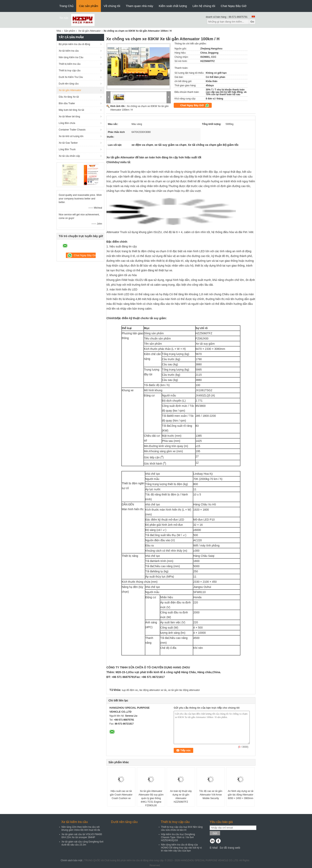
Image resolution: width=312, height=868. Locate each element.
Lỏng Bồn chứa (67, 123)
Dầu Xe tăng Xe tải (69, 97)
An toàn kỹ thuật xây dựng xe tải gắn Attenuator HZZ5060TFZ (181, 796)
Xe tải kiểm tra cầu (69, 51)
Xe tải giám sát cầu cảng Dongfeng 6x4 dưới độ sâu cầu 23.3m (82, 843)
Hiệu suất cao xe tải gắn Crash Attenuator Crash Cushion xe (121, 795)
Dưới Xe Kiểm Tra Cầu (71, 77)
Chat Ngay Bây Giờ (234, 6)
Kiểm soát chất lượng (173, 6)
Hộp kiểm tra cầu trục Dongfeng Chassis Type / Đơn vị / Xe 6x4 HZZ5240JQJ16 (178, 837)
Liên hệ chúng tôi (204, 6)
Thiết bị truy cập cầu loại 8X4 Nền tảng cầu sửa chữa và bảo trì (182, 828)
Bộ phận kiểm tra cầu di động (74, 44)
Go (252, 22)
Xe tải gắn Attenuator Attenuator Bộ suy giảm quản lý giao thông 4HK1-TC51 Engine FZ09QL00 (151, 798)
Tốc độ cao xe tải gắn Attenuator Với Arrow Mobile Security (211, 795)
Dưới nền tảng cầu (69, 84)
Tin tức (64, 18)
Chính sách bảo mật (71, 860)
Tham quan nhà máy (139, 6)
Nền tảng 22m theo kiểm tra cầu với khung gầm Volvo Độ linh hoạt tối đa (81, 828)
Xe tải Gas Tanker (68, 143)
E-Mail (214, 848)
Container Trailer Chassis (72, 130)
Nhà (59, 31)
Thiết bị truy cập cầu (70, 71)
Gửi (215, 833)
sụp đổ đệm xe (130, 690)
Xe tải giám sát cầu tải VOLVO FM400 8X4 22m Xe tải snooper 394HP (82, 836)
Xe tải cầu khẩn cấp (69, 156)
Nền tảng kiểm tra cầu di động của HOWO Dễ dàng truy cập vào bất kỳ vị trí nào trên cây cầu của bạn (181, 848)
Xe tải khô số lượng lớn (71, 136)
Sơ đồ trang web (230, 848)
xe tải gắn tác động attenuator (184, 690)
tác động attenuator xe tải (153, 690)
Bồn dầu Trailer (67, 103)
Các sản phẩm (89, 6)
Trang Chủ (66, 6)
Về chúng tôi (112, 6)
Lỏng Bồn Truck (67, 149)
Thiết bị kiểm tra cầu (70, 64)
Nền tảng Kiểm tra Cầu (71, 57)
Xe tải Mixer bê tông (69, 117)
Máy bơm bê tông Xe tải (71, 110)
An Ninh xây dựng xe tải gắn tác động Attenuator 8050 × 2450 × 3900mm (241, 795)
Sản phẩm (70, 31)
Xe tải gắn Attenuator (89, 31)
